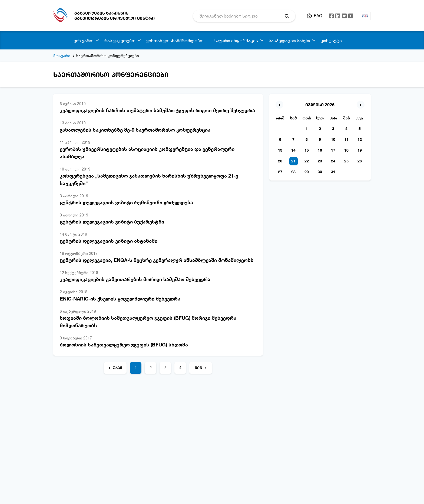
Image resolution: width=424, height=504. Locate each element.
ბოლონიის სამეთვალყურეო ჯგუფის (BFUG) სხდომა (124, 345)
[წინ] (201, 368)
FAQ (318, 16)
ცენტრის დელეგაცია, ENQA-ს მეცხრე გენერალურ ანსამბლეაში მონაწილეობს (157, 260)
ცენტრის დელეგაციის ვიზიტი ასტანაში (109, 241)
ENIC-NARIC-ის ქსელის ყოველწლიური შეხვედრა (120, 299)
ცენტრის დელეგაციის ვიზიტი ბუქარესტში (112, 222)
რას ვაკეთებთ (120, 41)
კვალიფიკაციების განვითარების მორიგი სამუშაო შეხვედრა (135, 279)
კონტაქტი (331, 41)
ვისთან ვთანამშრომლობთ (175, 41)
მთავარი (62, 56)
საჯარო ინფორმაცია (236, 41)
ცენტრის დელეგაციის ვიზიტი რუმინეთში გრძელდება (126, 202)
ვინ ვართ (84, 41)
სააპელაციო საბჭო (289, 41)
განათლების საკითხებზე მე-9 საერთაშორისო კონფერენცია (135, 130)
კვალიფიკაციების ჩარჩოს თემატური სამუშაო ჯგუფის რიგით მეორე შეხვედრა (157, 110)
